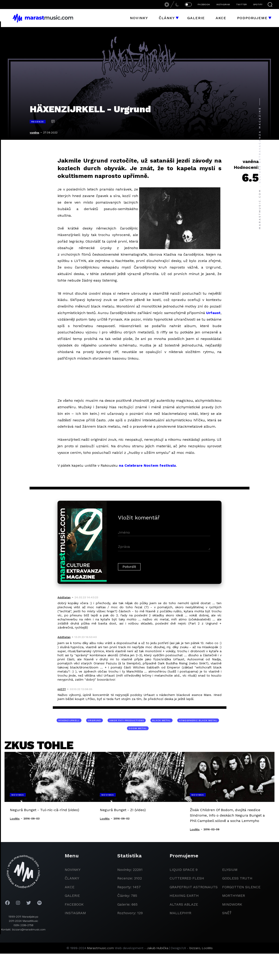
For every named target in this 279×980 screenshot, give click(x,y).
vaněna (35, 133)
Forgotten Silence (241, 887)
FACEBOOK (204, 4)
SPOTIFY (258, 4)
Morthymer (234, 896)
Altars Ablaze (184, 904)
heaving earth (184, 896)
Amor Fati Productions (127, 720)
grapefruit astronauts (194, 887)
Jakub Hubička (158, 948)
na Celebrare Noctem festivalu (147, 465)
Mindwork (232, 904)
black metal (161, 720)
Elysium (230, 870)
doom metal (138, 728)
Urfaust (213, 313)
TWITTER (241, 4)
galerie (72, 896)
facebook (74, 904)
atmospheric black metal (198, 720)
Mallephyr (180, 913)
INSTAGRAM (223, 4)
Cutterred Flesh (187, 878)
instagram (75, 913)
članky (72, 878)
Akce (221, 18)
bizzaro (195, 948)
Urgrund (95, 720)
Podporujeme (252, 18)
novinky (73, 870)
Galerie (196, 18)
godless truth (237, 878)
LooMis (207, 948)
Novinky (139, 18)
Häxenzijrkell (69, 720)
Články (167, 18)
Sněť (227, 913)
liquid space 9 (184, 870)
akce (70, 887)
